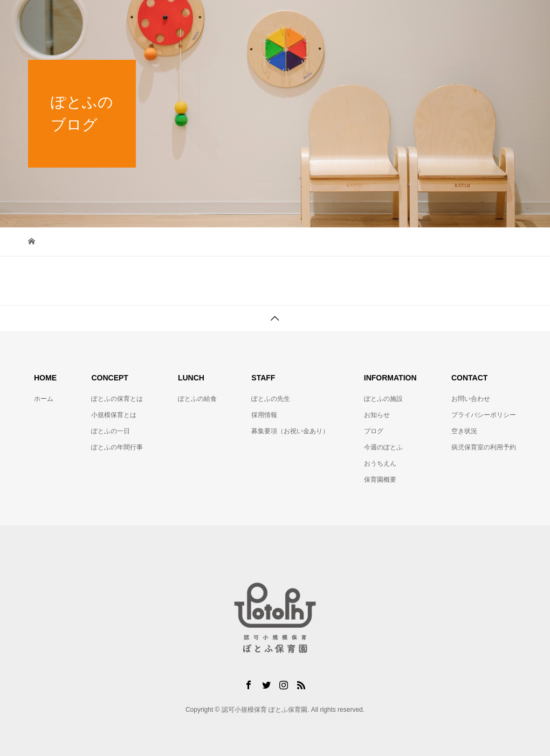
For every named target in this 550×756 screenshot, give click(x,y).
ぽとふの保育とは (117, 399)
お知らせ (377, 415)
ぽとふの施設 (383, 399)
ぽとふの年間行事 (117, 447)
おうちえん (380, 463)
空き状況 (464, 431)
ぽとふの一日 (111, 431)
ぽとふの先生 (271, 399)
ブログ (374, 431)
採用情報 (264, 415)
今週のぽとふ (383, 447)
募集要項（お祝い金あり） (290, 431)
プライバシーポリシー (484, 415)
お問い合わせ (471, 399)
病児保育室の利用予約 (484, 447)
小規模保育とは (114, 415)
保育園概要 (380, 480)
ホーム (44, 399)
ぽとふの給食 (197, 399)
